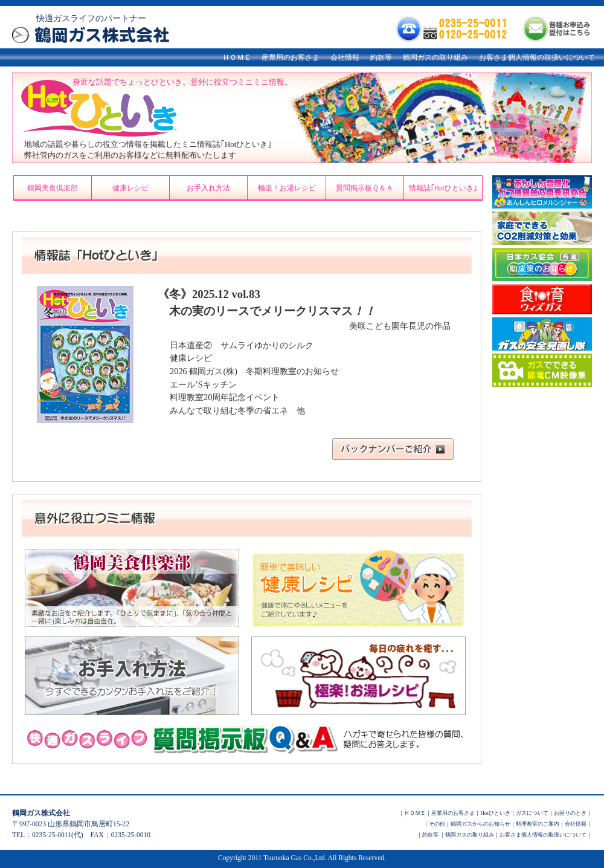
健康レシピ (130, 188)
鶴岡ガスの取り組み (435, 57)
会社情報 (345, 57)
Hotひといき (495, 813)
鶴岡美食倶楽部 (53, 188)
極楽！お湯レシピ (287, 188)
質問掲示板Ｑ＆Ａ (365, 188)
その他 (437, 824)
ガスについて (532, 813)
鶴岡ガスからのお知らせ (480, 824)
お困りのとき (570, 813)
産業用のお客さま (291, 57)
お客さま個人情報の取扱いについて (537, 57)
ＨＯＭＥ (237, 57)
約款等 (381, 57)
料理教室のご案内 (538, 824)
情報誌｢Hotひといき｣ (443, 188)
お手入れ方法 (208, 188)
